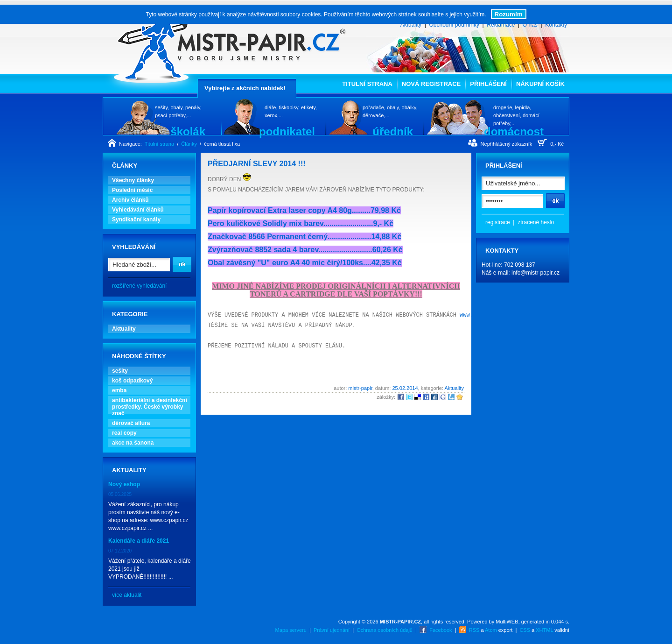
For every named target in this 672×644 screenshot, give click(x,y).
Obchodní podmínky (454, 25)
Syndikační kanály (136, 219)
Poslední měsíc (132, 190)
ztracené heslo (536, 222)
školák (188, 131)
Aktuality (411, 25)
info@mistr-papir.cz (535, 273)
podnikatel (287, 131)
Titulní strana (367, 84)
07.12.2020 (120, 551)
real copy (124, 433)
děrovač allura (131, 423)
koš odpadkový (132, 381)
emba (119, 390)
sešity (120, 371)
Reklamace (501, 25)
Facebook (441, 630)
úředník (393, 131)
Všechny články (133, 180)
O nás (530, 25)
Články (189, 144)
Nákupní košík (540, 84)
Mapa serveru (291, 630)
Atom (491, 630)
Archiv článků (130, 200)
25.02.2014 (405, 388)
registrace (498, 222)
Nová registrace (431, 84)
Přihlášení (488, 84)
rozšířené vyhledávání (139, 286)
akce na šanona (133, 443)
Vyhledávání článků (138, 210)
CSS (525, 630)
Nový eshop (124, 484)
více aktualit (127, 595)
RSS (474, 630)
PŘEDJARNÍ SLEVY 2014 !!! (257, 164)
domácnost (514, 131)
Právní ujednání (332, 630)
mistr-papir (360, 388)
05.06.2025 (120, 494)
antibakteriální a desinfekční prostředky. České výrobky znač (150, 407)
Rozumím (509, 14)
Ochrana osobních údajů (385, 630)
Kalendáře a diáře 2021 (139, 541)
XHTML (544, 630)
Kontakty (556, 25)
